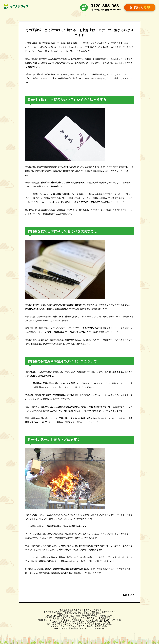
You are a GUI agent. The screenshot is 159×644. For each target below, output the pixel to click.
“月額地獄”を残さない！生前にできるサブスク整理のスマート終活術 (80, 622)
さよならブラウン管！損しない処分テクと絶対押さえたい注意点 (79, 626)
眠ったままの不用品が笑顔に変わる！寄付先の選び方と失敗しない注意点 (79, 624)
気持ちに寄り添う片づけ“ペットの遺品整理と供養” (80, 614)
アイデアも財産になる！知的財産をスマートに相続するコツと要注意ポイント (79, 618)
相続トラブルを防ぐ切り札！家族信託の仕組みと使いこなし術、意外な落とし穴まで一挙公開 (79, 620)
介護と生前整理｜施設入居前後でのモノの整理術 (79, 610)
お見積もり (140, 7)
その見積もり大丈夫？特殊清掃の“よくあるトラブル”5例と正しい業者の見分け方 (79, 612)
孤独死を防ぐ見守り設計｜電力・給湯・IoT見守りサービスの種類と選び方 (80, 616)
